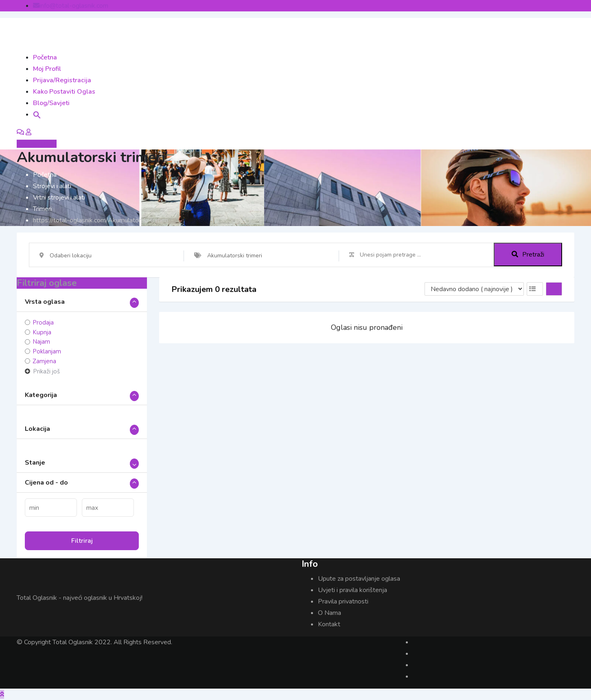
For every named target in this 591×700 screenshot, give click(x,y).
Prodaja (43, 323)
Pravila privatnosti (343, 601)
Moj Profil (47, 69)
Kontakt (329, 624)
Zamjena (44, 361)
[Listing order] (474, 289)
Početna (45, 57)
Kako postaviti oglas (64, 92)
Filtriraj (82, 541)
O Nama (329, 613)
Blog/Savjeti (51, 103)
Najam (41, 342)
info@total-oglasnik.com (74, 6)
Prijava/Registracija (62, 80)
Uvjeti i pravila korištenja (352, 590)
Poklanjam (47, 351)
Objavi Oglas (37, 144)
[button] (37, 114)
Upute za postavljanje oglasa (359, 579)
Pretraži (528, 255)
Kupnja (42, 332)
